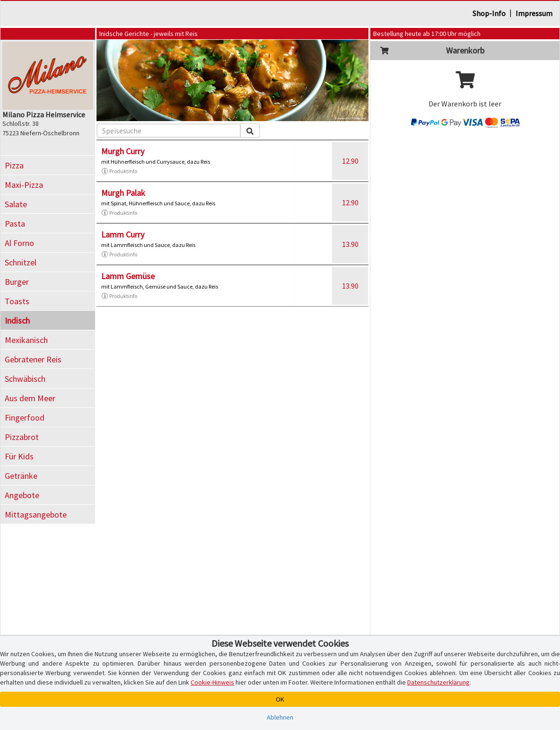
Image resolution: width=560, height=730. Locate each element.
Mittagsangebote (36, 515)
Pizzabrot (22, 437)
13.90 (350, 244)
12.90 (350, 161)
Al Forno (19, 243)
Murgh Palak (123, 193)
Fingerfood (25, 418)
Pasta (15, 224)
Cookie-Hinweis (212, 682)
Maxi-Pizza (24, 185)
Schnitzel (21, 262)
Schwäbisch (25, 379)
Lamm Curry (123, 234)
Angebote (22, 495)
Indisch (17, 321)
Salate (16, 204)
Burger (17, 282)
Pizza (14, 165)
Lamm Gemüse (128, 276)
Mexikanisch (26, 340)
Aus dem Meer (30, 398)
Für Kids (19, 456)
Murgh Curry (123, 151)
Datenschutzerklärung (438, 682)
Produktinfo (119, 171)
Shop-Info (489, 13)
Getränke (21, 476)
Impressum (534, 13)
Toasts (17, 301)
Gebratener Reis (33, 359)
